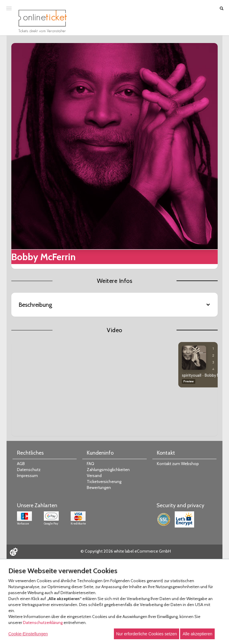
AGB (21, 464)
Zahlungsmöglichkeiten (108, 470)
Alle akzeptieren (197, 634)
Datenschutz (29, 470)
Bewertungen (99, 487)
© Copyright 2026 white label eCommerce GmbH (126, 551)
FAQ (90, 464)
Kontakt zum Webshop (178, 464)
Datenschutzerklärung (43, 622)
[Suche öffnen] (222, 8)
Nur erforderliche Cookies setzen (147, 634)
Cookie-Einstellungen (28, 634)
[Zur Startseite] (43, 21)
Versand (94, 476)
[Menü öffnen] (9, 8)
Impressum (27, 476)
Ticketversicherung (104, 482)
